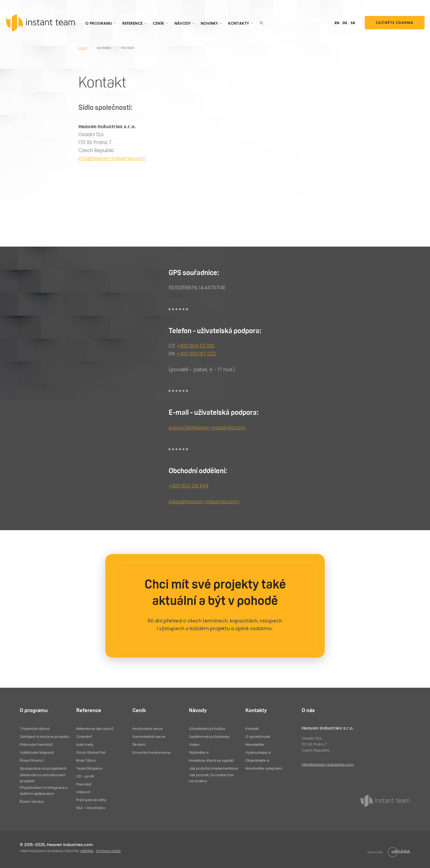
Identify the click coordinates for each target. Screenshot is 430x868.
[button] (261, 23)
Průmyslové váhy (91, 800)
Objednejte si (257, 760)
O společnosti (258, 737)
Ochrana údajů (108, 851)
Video (194, 745)
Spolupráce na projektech (43, 768)
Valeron (83, 792)
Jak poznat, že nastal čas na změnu (211, 778)
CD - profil (85, 776)
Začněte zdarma (395, 23)
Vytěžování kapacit (37, 753)
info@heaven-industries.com (112, 158)
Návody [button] (183, 23)
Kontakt (252, 729)
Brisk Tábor (86, 760)
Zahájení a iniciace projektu (45, 737)
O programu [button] (99, 23)
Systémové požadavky (209, 737)
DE (345, 23)
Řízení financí (32, 760)
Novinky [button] (209, 23)
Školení (139, 745)
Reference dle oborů (95, 729)
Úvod (83, 48)
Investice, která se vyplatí (211, 760)
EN (337, 23)
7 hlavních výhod (35, 729)
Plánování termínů (36, 745)
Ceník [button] (159, 23)
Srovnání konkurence (152, 753)
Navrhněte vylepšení (264, 768)
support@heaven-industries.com (207, 428)
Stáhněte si (199, 753)
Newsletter (255, 745)
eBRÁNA (87, 851)
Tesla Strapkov (89, 768)
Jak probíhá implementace (213, 768)
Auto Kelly (85, 745)
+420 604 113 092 (196, 346)
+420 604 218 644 (189, 486)
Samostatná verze (149, 737)
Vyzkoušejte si (258, 753)
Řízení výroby (32, 802)
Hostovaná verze (148, 729)
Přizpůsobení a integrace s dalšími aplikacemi (44, 791)
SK (353, 23)
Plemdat (84, 784)
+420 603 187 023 (196, 354)
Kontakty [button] (239, 23)
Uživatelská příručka (207, 729)
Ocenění (84, 737)
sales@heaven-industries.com (204, 502)
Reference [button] (132, 23)
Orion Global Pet (91, 753)
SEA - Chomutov (91, 808)
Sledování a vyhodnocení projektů (43, 778)
